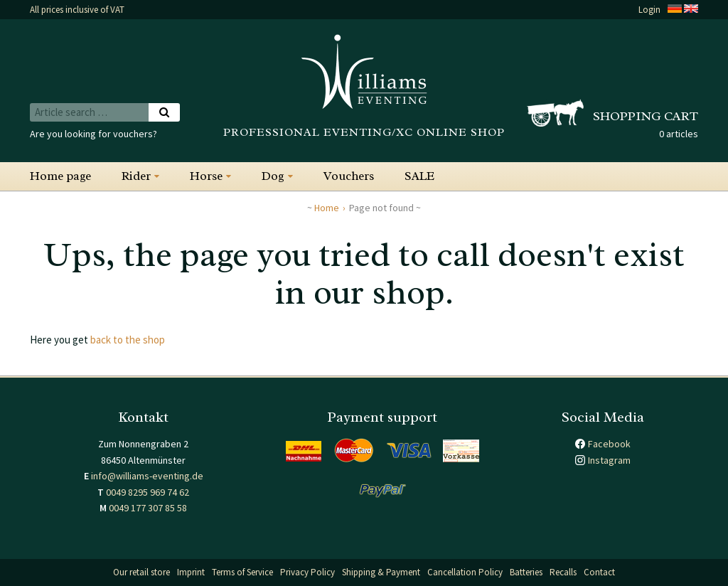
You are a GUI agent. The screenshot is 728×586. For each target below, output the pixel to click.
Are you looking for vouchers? (93, 134)
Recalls (563, 572)
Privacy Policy (307, 572)
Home (327, 208)
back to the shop (128, 340)
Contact (599, 572)
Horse (206, 176)
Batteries (526, 572)
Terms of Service (242, 572)
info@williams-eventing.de (147, 476)
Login (649, 10)
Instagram (609, 460)
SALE (419, 176)
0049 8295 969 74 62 (148, 492)
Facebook (609, 444)
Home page (60, 176)
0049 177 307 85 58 (148, 508)
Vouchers (349, 176)
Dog (273, 176)
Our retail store (141, 572)
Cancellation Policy (465, 572)
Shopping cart (646, 116)
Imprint (191, 572)
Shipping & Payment (381, 572)
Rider (136, 176)
